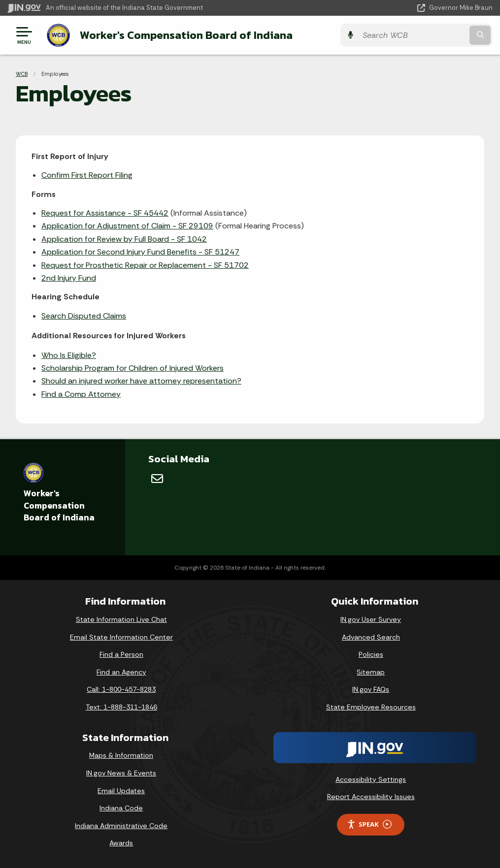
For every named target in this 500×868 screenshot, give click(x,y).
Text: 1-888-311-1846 (121, 707)
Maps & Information (121, 755)
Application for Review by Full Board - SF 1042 (124, 239)
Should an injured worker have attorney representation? (141, 381)
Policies (371, 654)
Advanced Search (371, 637)
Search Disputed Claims (84, 315)
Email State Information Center (121, 637)
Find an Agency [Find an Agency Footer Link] (121, 672)
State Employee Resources (371, 707)
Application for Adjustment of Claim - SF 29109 (127, 226)
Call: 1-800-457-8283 (121, 689)
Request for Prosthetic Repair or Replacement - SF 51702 (145, 265)
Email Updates (121, 790)
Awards (121, 843)
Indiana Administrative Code (121, 825)
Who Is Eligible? (69, 355)
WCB (22, 74)
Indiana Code (121, 808)
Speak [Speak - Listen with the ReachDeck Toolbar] (369, 824)
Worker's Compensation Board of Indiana (186, 35)
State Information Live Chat (121, 619)
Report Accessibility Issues (371, 797)
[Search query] (420, 35)
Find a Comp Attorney (81, 394)
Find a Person (121, 654)
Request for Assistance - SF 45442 (105, 213)
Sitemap (371, 672)
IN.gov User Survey (371, 619)
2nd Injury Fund (69, 278)
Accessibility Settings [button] (371, 779)
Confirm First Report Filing (87, 175)
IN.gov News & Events (121, 773)
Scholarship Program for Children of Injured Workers (133, 368)
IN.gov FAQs (371, 689)
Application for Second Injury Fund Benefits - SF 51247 (140, 252)
